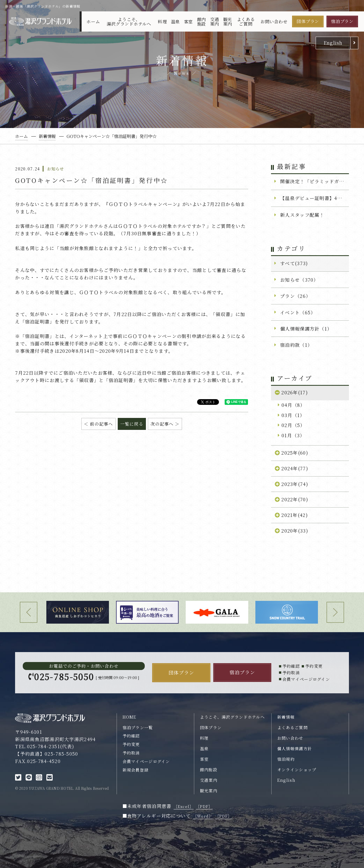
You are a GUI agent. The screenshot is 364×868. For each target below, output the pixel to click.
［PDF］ (204, 806)
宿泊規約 (286, 759)
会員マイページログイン (146, 761)
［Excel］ (184, 806)
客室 (189, 21)
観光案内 (228, 21)
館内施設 (202, 21)
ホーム (93, 21)
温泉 (175, 21)
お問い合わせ (274, 21)
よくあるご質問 (246, 21)
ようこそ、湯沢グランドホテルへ (129, 21)
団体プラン (308, 21)
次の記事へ (162, 424)
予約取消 (131, 753)
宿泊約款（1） (296, 345)
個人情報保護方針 (295, 749)
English (333, 43)
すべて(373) (294, 263)
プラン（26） (295, 296)
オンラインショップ (297, 770)
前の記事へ (101, 424)
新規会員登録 (136, 770)
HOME (130, 717)
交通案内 (215, 21)
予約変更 (131, 744)
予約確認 (131, 736)
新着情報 (286, 717)
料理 (162, 21)
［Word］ (203, 816)
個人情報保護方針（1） (306, 329)
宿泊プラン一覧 (138, 727)
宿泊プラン (342, 21)
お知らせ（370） (299, 280)
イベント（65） (298, 312)
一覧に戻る (132, 424)
